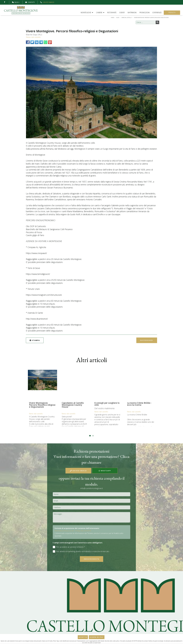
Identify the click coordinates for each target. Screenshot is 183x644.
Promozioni (144, 13)
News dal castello (33, 37)
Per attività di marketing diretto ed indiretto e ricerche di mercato (81, 551)
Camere (100, 13)
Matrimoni (132, 13)
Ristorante (112, 13)
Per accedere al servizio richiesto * (69, 547)
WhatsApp (105, 471)
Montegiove (87, 13)
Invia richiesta (91, 559)
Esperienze (157, 13)
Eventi (122, 13)
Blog (15, 2)
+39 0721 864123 (78, 471)
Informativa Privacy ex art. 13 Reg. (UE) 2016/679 (73, 531)
